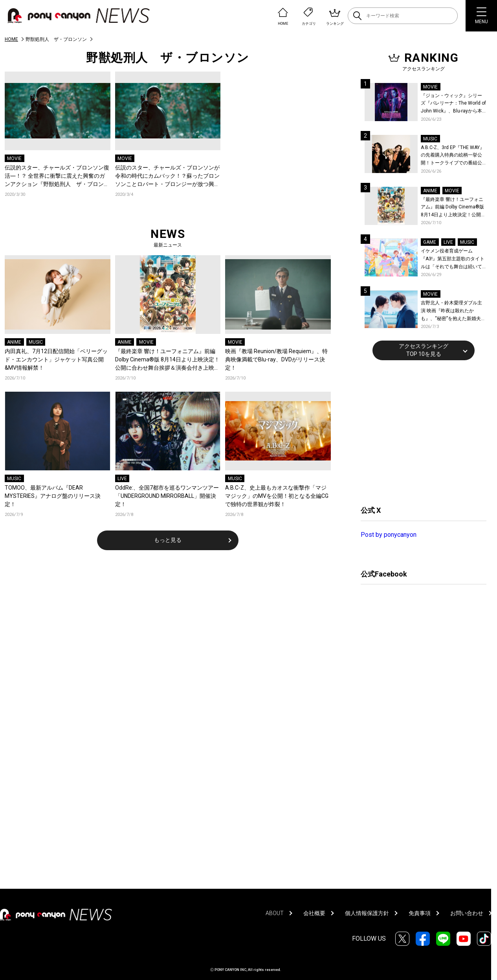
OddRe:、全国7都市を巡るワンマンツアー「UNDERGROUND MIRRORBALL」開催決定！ (167, 496)
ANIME (14, 342)
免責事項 (420, 913)
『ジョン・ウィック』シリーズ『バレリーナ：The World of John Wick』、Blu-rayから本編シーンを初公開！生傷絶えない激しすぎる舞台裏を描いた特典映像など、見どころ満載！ (453, 104)
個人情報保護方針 (367, 913)
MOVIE (14, 158)
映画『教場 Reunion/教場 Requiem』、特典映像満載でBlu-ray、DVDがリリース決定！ (276, 359)
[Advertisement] (420, 432)
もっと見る (168, 540)
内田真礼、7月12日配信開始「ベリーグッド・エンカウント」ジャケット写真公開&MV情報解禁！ (56, 359)
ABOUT (275, 913)
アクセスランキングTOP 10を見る (424, 350)
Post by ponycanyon (389, 535)
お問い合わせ (467, 913)
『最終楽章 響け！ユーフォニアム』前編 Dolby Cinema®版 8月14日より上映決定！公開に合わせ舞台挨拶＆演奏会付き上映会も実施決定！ (167, 360)
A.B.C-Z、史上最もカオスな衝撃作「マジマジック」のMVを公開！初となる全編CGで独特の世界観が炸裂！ (277, 496)
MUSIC (36, 342)
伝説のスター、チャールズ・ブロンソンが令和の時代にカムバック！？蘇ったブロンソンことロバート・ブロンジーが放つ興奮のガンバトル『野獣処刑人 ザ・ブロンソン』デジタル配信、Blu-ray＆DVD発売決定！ (167, 176)
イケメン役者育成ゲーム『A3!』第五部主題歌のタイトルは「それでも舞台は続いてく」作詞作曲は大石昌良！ (453, 259)
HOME (11, 39)
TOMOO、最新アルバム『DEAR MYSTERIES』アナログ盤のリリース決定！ (53, 496)
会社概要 (314, 913)
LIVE (122, 479)
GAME (430, 242)
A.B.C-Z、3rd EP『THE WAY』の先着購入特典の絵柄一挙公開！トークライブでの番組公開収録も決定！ (453, 156)
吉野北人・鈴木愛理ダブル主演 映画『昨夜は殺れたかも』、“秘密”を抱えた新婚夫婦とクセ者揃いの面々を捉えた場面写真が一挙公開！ (453, 311)
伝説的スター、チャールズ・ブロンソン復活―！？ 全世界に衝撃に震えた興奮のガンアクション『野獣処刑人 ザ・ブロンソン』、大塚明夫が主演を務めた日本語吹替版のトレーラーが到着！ (57, 176)
